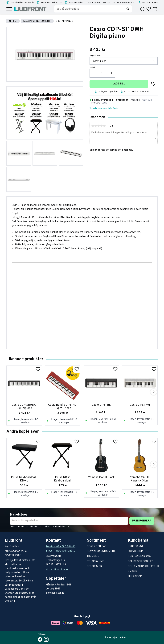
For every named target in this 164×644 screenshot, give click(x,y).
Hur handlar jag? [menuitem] (139, 556)
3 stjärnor (98, 126)
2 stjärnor (96, 126)
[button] (9, 9)
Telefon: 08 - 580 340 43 (61, 547)
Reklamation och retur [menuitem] (143, 566)
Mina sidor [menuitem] (135, 577)
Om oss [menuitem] (107, 2)
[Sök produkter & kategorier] (89, 9)
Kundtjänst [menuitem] (94, 2)
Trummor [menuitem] (93, 556)
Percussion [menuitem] (94, 566)
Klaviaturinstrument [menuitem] (101, 551)
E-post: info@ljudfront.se (60, 551)
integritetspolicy (62, 526)
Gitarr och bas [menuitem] (96, 547)
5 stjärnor (104, 126)
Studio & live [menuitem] (95, 562)
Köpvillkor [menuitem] (135, 551)
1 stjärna (93, 126)
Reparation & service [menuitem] (124, 2)
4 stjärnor (101, 126)
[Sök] (128, 9)
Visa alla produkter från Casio (104, 108)
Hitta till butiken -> (57, 570)
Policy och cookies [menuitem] (140, 562)
